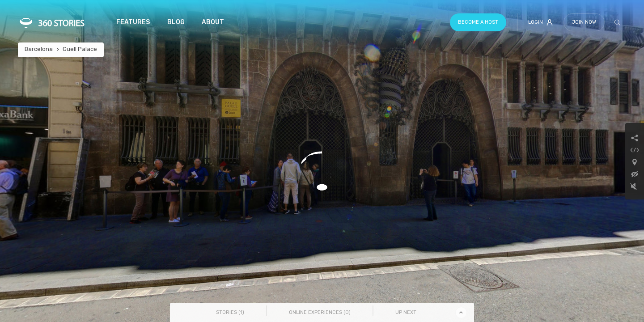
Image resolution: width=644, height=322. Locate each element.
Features (133, 22)
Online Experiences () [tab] (320, 312)
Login (540, 22)
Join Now (584, 22)
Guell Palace (80, 49)
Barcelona (39, 49)
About (213, 22)
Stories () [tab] (230, 312)
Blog (176, 22)
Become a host (478, 22)
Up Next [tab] (406, 312)
